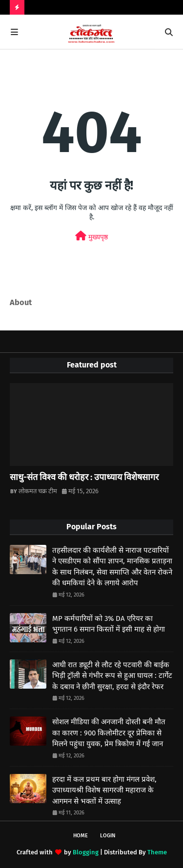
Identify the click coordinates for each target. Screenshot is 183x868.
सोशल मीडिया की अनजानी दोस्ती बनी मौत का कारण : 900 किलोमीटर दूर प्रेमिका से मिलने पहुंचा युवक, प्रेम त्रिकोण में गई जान (109, 733)
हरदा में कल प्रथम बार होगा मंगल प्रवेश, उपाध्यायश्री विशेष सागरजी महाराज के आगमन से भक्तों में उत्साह (104, 790)
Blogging (86, 852)
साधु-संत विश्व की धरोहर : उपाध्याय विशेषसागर (84, 477)
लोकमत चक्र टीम (38, 491)
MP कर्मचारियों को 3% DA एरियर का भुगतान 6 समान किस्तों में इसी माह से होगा (109, 624)
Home (81, 836)
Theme (157, 852)
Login (108, 836)
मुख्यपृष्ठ (91, 236)
